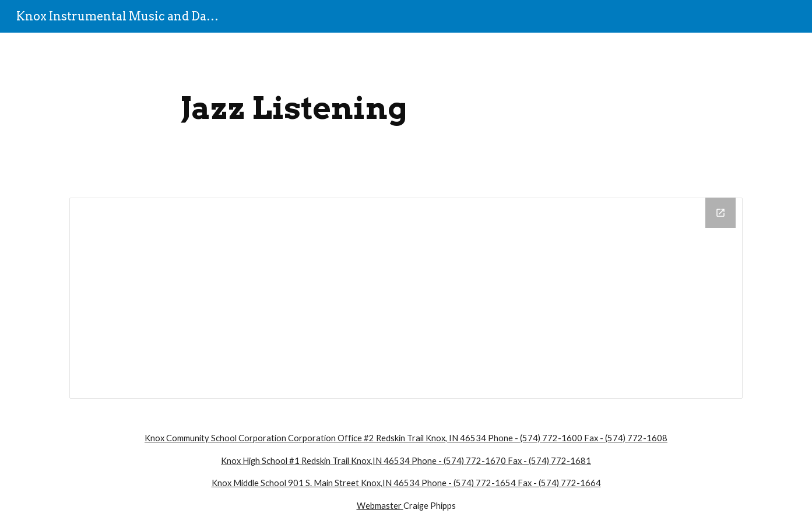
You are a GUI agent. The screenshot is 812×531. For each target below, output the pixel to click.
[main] (294, 108)
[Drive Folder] (406, 298)
